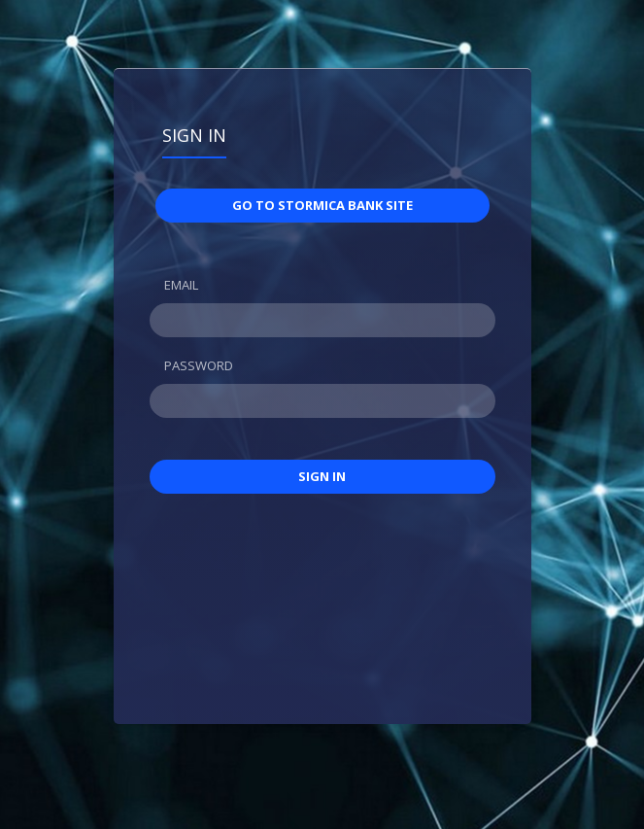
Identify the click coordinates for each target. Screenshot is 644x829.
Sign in (194, 135)
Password (199, 365)
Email (181, 285)
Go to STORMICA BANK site (322, 205)
